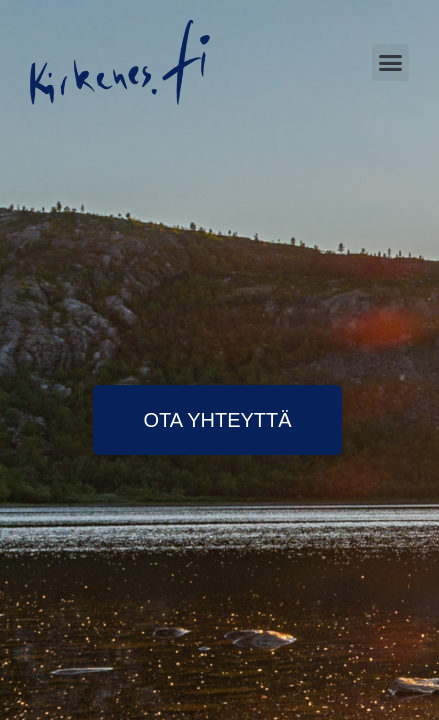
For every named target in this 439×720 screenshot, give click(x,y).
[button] (391, 63)
